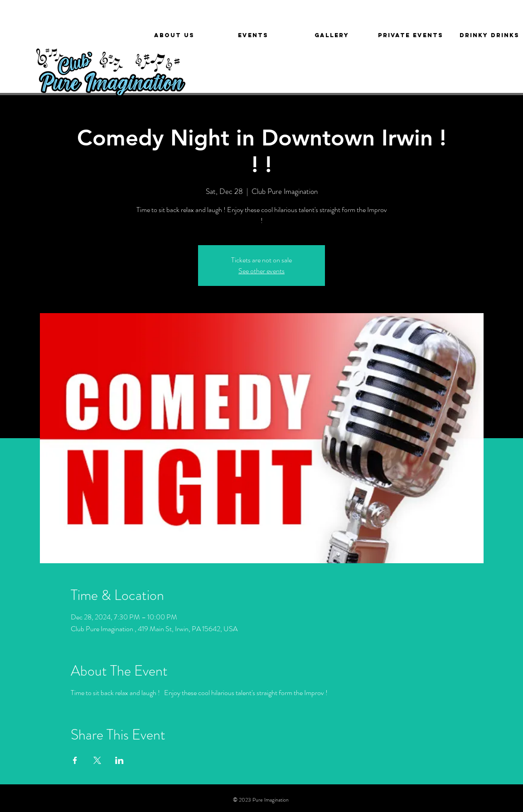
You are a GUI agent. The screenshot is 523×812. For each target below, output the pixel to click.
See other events (261, 271)
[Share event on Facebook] (75, 760)
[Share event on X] (97, 760)
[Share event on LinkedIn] (119, 760)
